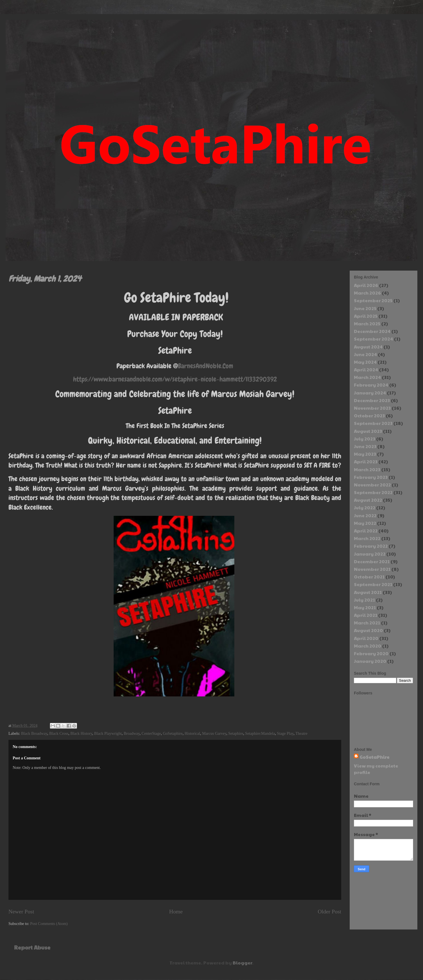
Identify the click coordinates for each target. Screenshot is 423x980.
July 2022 (365, 507)
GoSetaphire (173, 734)
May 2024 (365, 362)
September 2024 (374, 339)
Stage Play (285, 734)
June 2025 (365, 308)
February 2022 (371, 546)
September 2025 (373, 300)
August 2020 (368, 630)
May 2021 (365, 607)
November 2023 (372, 408)
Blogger (242, 963)
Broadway (132, 734)
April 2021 (366, 615)
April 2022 (366, 531)
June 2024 (365, 354)
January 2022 (370, 554)
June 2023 (365, 446)
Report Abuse (32, 947)
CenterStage (151, 734)
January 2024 (370, 393)
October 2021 (369, 577)
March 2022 (367, 538)
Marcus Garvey (214, 734)
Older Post (330, 912)
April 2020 (366, 638)
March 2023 (367, 469)
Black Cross (59, 734)
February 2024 (371, 385)
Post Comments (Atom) (49, 924)
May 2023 (365, 454)
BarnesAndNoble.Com (206, 366)
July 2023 (365, 439)
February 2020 (371, 653)
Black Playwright (108, 734)
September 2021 (373, 584)
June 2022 (365, 515)
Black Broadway (34, 734)
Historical (192, 734)
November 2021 (372, 569)
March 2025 (367, 324)
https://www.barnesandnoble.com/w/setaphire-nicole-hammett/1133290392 (175, 379)
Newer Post (21, 912)
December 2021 (372, 561)
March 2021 (367, 623)
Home (176, 912)
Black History (81, 734)
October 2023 (369, 416)
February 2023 (371, 477)
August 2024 (368, 347)
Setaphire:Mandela (260, 734)
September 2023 (373, 423)
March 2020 (368, 646)
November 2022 (372, 485)
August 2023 (368, 431)
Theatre (301, 734)
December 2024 (372, 331)
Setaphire (236, 734)
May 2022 (365, 523)
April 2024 (366, 370)
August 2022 (368, 500)
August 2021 (368, 592)
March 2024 (367, 377)
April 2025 (366, 316)
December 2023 (372, 400)
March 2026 (367, 293)
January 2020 (370, 661)
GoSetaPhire (374, 757)
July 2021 (364, 600)
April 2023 (366, 462)
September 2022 (373, 492)
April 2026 (366, 285)
